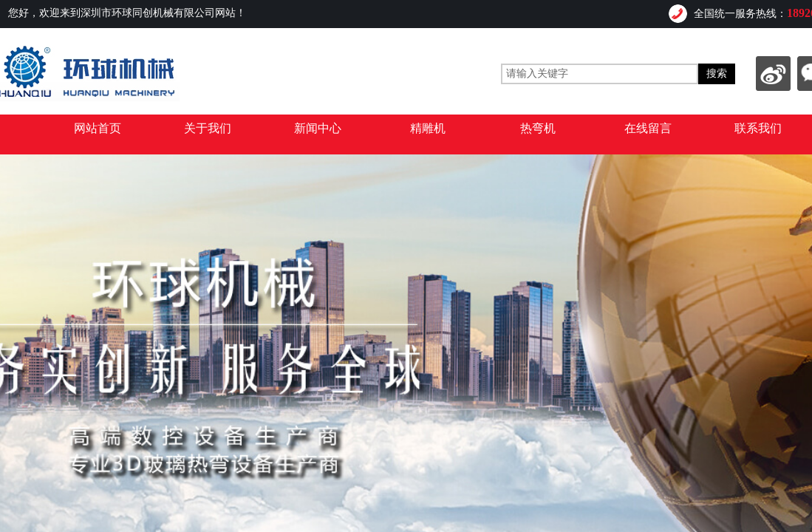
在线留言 (648, 128)
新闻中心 (318, 128)
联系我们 (758, 128)
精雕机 (428, 128)
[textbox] (600, 74)
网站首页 (98, 128)
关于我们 (208, 128)
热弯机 (538, 128)
